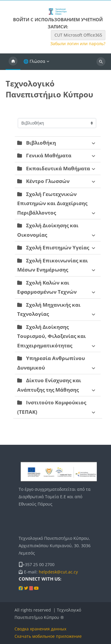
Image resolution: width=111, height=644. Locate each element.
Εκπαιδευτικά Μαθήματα (58, 168)
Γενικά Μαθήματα (49, 155)
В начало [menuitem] (13, 62)
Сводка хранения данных (40, 629)
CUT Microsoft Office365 (78, 35)
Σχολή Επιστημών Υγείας (58, 247)
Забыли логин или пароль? (78, 44)
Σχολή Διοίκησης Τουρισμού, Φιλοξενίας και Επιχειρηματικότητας (52, 336)
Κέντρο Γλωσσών (48, 181)
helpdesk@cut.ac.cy (58, 572)
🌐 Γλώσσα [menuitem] (34, 61)
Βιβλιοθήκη (41, 143)
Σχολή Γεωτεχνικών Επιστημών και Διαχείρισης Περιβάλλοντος (52, 203)
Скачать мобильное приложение (48, 636)
